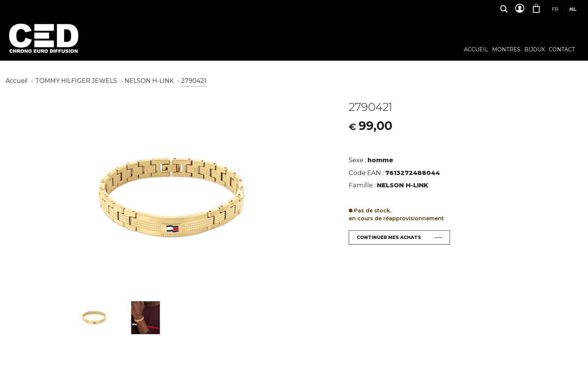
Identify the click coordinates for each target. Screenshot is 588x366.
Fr (555, 9)
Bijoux (535, 50)
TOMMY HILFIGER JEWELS (77, 81)
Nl (573, 9)
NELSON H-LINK (150, 81)
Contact (562, 50)
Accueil (476, 50)
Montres (506, 50)
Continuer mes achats (389, 237)
